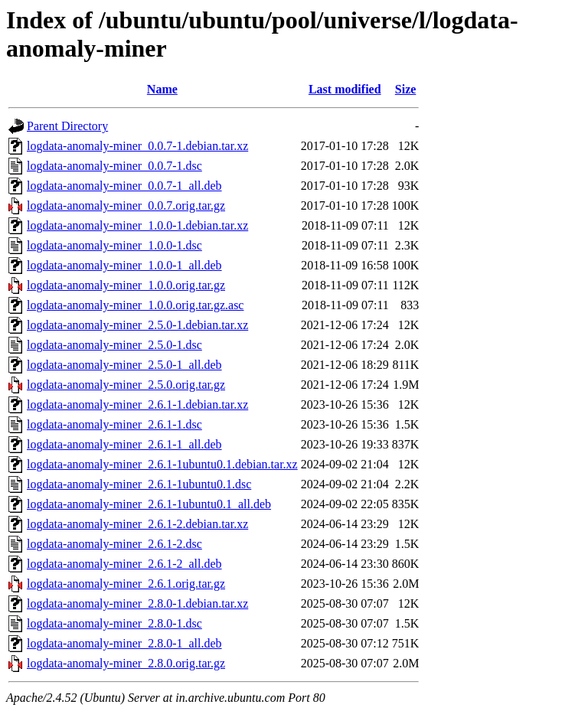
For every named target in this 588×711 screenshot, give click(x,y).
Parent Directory (67, 126)
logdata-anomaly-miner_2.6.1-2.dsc (114, 544)
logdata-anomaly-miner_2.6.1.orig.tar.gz (126, 584)
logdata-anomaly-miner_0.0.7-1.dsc (114, 166)
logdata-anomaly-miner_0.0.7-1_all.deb (124, 186)
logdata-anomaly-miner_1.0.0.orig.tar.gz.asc (135, 305)
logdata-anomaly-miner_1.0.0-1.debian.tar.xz (137, 225)
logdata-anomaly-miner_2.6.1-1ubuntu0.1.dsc (139, 484)
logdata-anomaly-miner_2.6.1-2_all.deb (124, 564)
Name (162, 89)
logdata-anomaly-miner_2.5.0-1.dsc (114, 345)
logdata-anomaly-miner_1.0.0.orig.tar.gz (126, 285)
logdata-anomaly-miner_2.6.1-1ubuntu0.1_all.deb (149, 504)
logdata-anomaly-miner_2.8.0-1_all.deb (124, 643)
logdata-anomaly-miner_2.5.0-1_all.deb (124, 365)
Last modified (345, 89)
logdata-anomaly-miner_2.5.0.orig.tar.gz (126, 385)
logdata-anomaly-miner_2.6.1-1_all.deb (124, 444)
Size (406, 89)
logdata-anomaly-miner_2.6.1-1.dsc (114, 424)
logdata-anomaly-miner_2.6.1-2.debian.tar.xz (137, 524)
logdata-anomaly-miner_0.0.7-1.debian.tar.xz (137, 146)
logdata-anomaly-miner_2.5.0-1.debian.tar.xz (137, 325)
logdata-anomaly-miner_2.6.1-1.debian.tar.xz (137, 404)
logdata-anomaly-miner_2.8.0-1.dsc (114, 623)
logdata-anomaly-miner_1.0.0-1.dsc (114, 245)
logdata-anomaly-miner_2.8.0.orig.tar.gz (126, 663)
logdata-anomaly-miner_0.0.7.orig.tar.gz (126, 205)
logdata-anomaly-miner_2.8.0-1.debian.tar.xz (137, 603)
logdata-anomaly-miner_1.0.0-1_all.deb (124, 265)
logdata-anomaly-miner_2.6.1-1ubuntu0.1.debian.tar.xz (162, 464)
